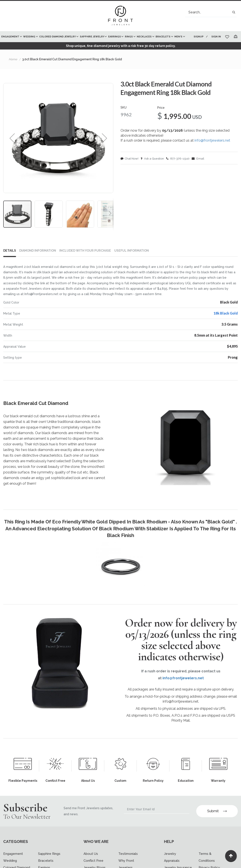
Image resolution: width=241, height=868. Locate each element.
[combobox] (211, 12)
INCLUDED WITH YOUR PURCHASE (85, 251)
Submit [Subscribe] (217, 808)
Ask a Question (152, 159)
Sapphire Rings (49, 851)
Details (10, 251)
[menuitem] (11, 37)
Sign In (216, 37)
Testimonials (128, 851)
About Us (91, 851)
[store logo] (120, 16)
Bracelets (46, 858)
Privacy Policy (209, 865)
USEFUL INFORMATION (132, 251)
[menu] (95, 37)
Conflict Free (93, 858)
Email (198, 159)
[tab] (11, 251)
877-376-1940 (178, 159)
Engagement (13, 851)
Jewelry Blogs (95, 865)
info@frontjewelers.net (212, 140)
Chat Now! (129, 159)
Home (13, 59)
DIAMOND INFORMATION (38, 251)
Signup (198, 37)
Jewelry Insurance (178, 865)
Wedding (10, 858)
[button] (12, 138)
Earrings (44, 865)
